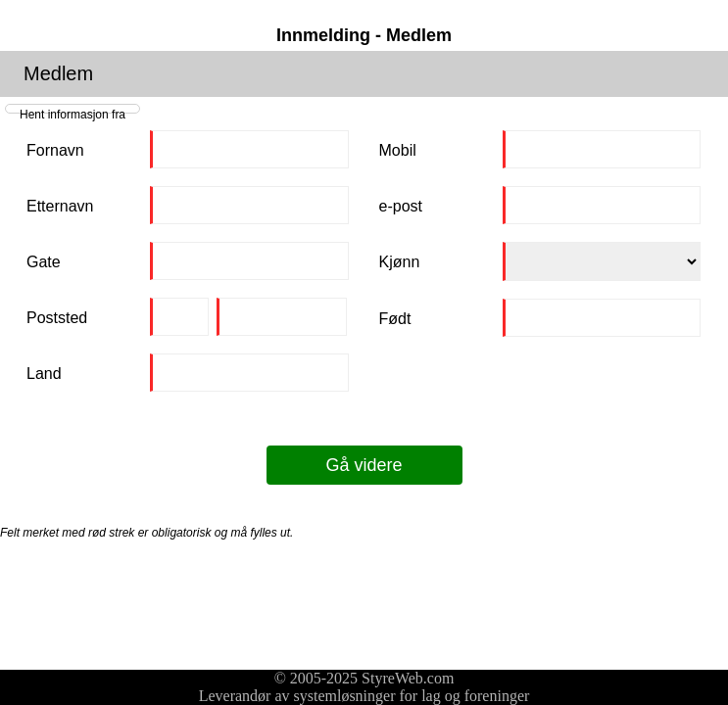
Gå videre (364, 465)
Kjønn (400, 262)
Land (44, 374)
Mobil (398, 150)
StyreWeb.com (408, 678)
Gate (44, 262)
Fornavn (55, 150)
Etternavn (60, 206)
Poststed (57, 318)
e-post (401, 206)
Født (395, 319)
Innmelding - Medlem (364, 35)
